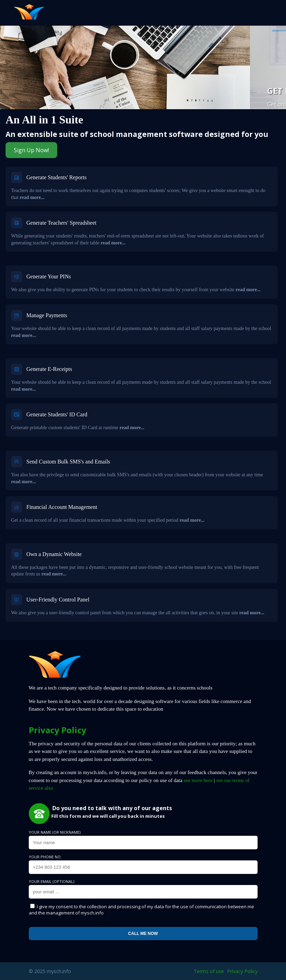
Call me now (143, 934)
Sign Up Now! (31, 150)
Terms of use (209, 971)
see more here (198, 780)
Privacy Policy (242, 971)
